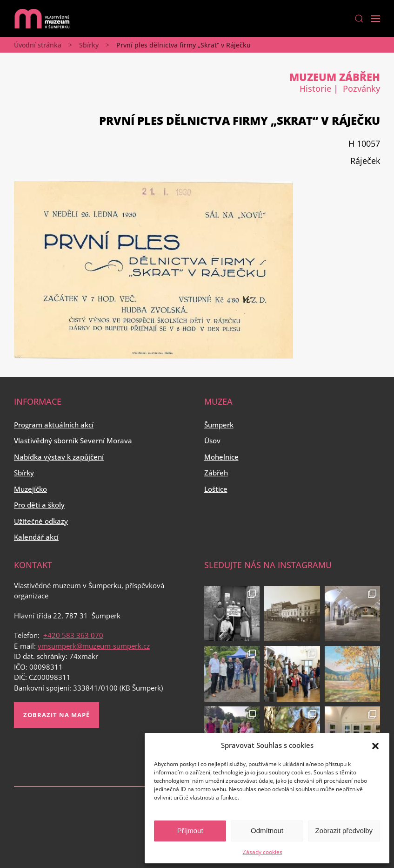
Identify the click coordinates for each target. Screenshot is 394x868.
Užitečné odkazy (41, 521)
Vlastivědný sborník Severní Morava (73, 441)
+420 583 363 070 (73, 635)
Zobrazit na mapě (57, 715)
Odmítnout (267, 831)
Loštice (216, 489)
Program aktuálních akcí (54, 425)
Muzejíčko (30, 489)
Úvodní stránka (38, 45)
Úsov (212, 441)
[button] (375, 745)
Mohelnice (221, 457)
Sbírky (89, 45)
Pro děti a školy (39, 505)
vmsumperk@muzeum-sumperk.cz (94, 646)
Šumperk (219, 425)
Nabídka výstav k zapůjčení (59, 457)
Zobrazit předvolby (344, 831)
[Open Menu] (375, 19)
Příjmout (190, 831)
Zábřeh (216, 473)
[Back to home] (42, 19)
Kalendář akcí (36, 537)
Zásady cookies (263, 852)
